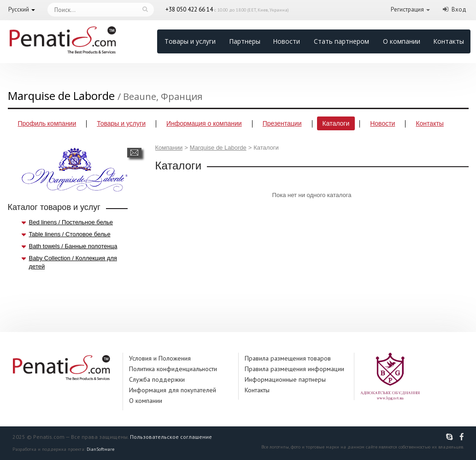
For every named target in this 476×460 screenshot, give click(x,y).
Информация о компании (204, 123)
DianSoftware (100, 449)
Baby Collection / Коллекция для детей (73, 262)
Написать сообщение (134, 153)
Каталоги (336, 123)
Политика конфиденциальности (173, 369)
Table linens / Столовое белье (70, 234)
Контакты (449, 41)
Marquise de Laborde (218, 148)
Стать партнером (341, 41)
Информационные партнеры (285, 379)
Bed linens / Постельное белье (71, 222)
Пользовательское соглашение (171, 437)
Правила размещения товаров (288, 358)
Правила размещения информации (294, 369)
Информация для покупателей (173, 390)
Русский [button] (19, 9)
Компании (169, 148)
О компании (402, 41)
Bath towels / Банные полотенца (73, 246)
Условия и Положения (160, 358)
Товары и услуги (190, 41)
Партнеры (245, 41)
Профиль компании (47, 123)
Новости (286, 41)
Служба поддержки (157, 379)
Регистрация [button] (407, 9)
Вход (459, 9)
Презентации (282, 123)
